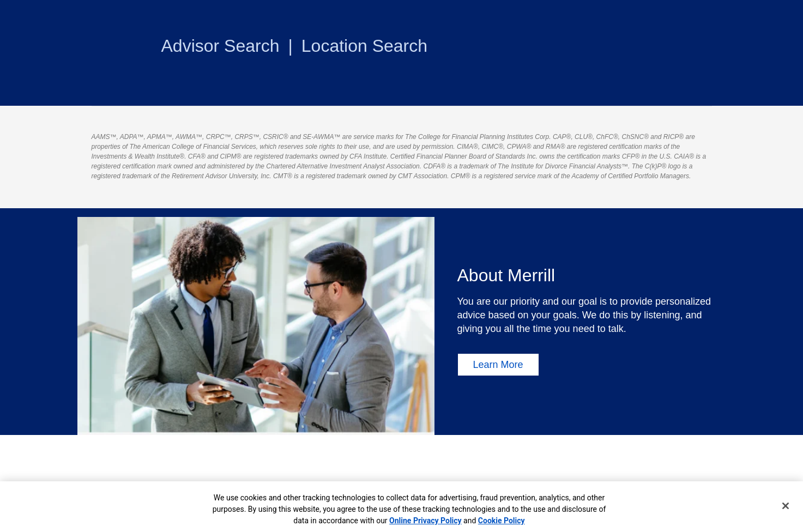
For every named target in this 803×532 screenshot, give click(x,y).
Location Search (364, 46)
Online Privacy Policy (425, 521)
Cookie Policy (502, 521)
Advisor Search (221, 46)
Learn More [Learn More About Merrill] (498, 365)
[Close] (786, 506)
